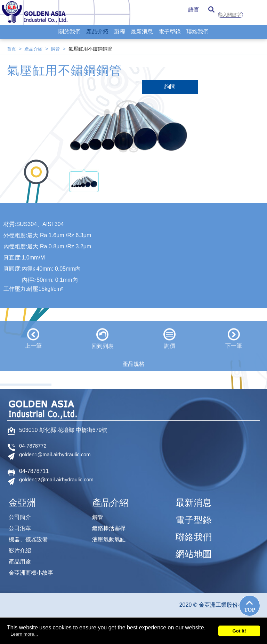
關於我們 (70, 37)
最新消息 (142, 37)
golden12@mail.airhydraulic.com (59, 480)
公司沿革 (21, 524)
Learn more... (24, 634)
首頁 (12, 49)
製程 (120, 37)
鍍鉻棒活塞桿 (111, 524)
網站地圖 (196, 541)
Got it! (239, 631)
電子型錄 (170, 37)
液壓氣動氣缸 (111, 536)
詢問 (170, 87)
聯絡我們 (197, 37)
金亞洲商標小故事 (34, 572)
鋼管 (58, 49)
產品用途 (21, 560)
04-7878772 (34, 446)
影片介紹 (21, 548)
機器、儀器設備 (31, 536)
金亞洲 (24, 499)
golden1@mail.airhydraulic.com (58, 455)
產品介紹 (97, 37)
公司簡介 (21, 512)
